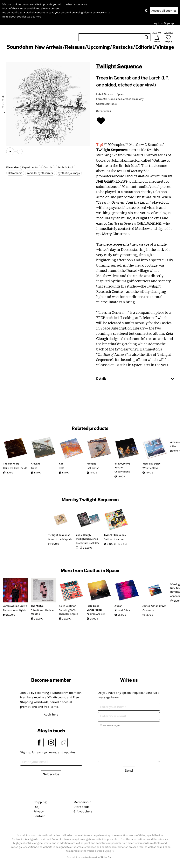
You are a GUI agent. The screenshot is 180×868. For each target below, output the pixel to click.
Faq (36, 807)
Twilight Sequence (119, 66)
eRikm (118, 464)
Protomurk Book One (88, 543)
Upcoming (98, 47)
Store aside (81, 807)
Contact (39, 816)
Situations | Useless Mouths (43, 612)
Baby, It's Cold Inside (15, 468)
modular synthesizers (40, 173)
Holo (62, 468)
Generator (148, 610)
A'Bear (118, 606)
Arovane (36, 464)
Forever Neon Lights (15, 610)
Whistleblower (151, 468)
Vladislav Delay (151, 464)
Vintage (165, 47)
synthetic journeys (69, 173)
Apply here (51, 714)
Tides (34, 468)
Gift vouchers (83, 811)
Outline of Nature (114, 539)
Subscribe (51, 774)
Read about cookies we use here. (22, 17)
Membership (82, 802)
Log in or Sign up (163, 23)
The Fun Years (11, 464)
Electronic (111, 104)
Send (129, 770)
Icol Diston (93, 468)
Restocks (123, 47)
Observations (122, 472)
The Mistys (37, 606)
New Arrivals (49, 47)
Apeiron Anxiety (96, 614)
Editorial (145, 47)
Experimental (30, 167)
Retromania (15, 173)
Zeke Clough (83, 535)
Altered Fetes (122, 610)
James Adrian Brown (15, 606)
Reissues (75, 47)
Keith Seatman (68, 606)
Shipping (40, 802)
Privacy (38, 811)
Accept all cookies (164, 11)
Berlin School (65, 167)
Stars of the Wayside (60, 539)
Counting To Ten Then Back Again (68, 612)
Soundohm (20, 47)
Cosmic (48, 167)
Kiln (61, 464)
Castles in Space (114, 94)
